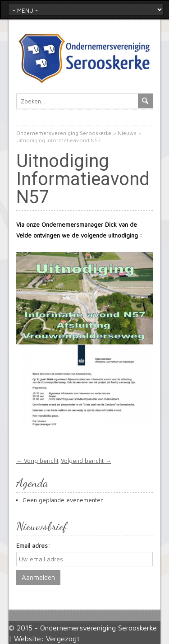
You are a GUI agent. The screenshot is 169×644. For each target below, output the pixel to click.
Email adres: (33, 546)
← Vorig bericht (37, 461)
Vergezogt (63, 639)
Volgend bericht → (86, 461)
